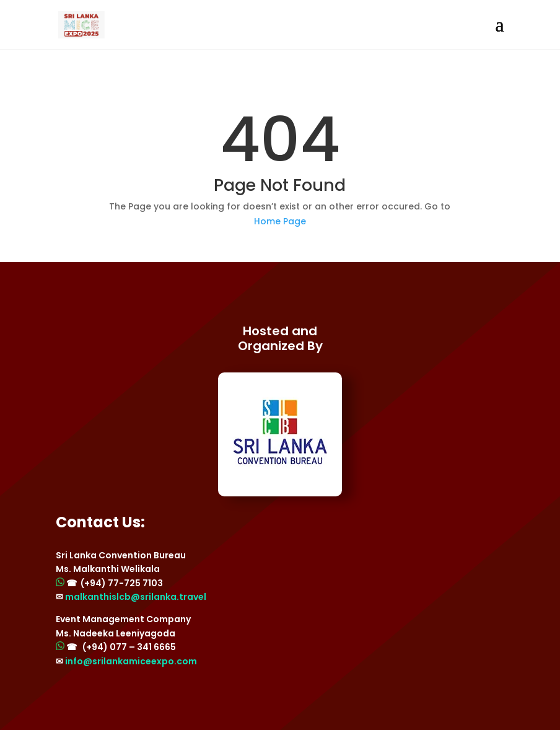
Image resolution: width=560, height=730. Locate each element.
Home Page (280, 221)
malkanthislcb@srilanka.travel (136, 597)
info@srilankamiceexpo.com (131, 661)
